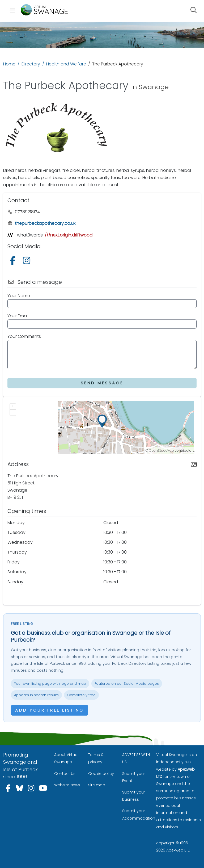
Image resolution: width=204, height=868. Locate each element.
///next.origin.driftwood (69, 235)
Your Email (18, 316)
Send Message (102, 383)
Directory (31, 64)
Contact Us (65, 774)
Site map (97, 785)
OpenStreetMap (161, 450)
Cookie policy (101, 774)
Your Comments (24, 336)
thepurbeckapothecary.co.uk (41, 223)
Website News (67, 785)
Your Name (19, 296)
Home (9, 64)
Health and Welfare (66, 64)
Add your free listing (50, 710)
